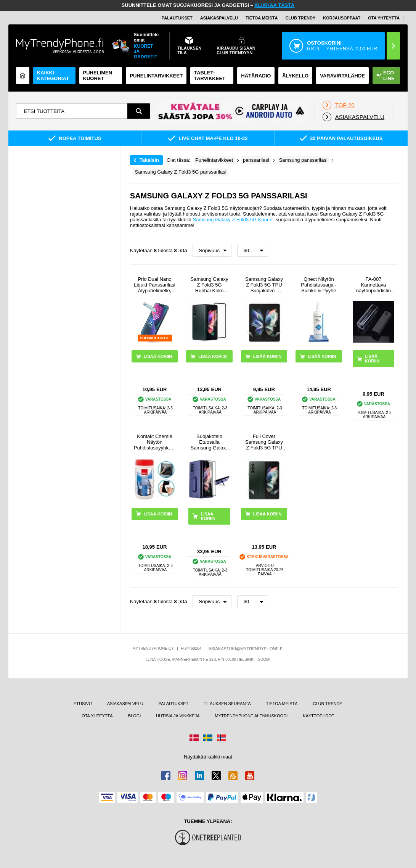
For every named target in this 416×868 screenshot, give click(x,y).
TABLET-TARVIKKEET (210, 76)
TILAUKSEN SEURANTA (227, 704)
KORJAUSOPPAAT (342, 18)
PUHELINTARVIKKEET (156, 76)
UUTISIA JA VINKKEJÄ (178, 716)
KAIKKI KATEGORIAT (53, 76)
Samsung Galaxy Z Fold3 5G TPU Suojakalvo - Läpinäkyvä (264, 285)
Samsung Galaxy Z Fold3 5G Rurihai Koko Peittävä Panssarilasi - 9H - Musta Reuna (209, 285)
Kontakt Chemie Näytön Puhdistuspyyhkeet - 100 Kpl (155, 442)
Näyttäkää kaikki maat (208, 757)
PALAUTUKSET (177, 18)
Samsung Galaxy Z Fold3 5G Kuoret (233, 220)
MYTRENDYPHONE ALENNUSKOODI (251, 716)
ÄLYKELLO (295, 76)
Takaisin (149, 160)
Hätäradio (256, 76)
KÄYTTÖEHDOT (319, 716)
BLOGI (135, 716)
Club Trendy (300, 18)
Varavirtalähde (342, 76)
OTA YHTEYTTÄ (384, 18)
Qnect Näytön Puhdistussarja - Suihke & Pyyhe (319, 285)
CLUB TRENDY (328, 704)
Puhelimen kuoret (98, 76)
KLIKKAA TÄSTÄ (274, 5)
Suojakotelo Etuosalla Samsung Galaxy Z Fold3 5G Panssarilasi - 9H (209, 442)
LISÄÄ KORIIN (372, 359)
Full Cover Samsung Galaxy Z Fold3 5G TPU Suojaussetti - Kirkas (264, 442)
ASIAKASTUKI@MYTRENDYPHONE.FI (246, 649)
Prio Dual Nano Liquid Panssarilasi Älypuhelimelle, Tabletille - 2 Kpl (154, 285)
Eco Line (385, 76)
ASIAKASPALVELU (219, 18)
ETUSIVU (83, 704)
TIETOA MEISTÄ (262, 18)
